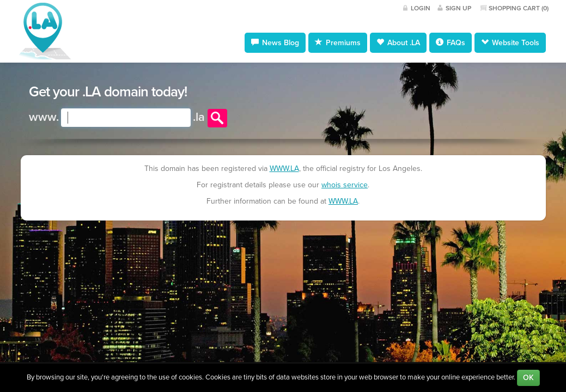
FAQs (451, 42)
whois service (345, 185)
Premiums (338, 42)
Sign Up (458, 8)
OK (528, 378)
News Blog (275, 42)
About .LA (398, 42)
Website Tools (510, 42)
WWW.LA (284, 169)
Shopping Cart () (519, 8)
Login (421, 8)
